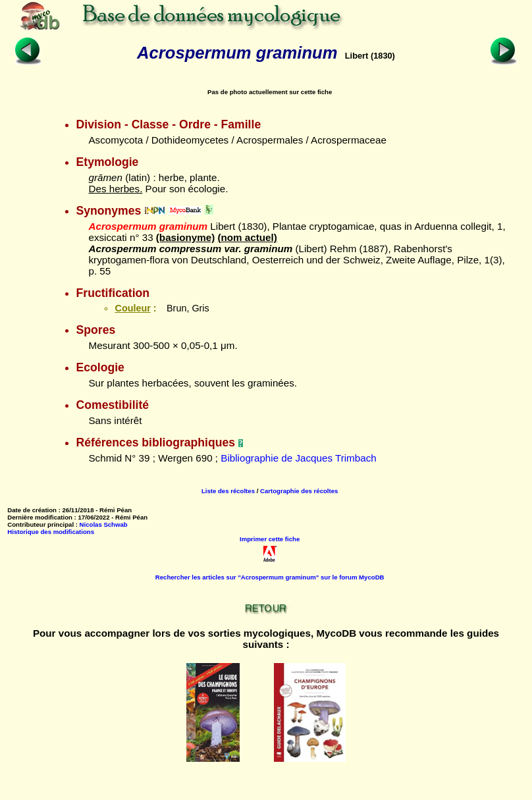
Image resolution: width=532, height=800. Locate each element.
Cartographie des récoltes (299, 491)
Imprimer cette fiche (270, 539)
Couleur (132, 308)
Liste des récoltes (228, 491)
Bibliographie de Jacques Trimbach (298, 458)
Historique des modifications (51, 532)
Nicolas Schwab (104, 524)
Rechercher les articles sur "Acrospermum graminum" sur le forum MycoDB (270, 577)
